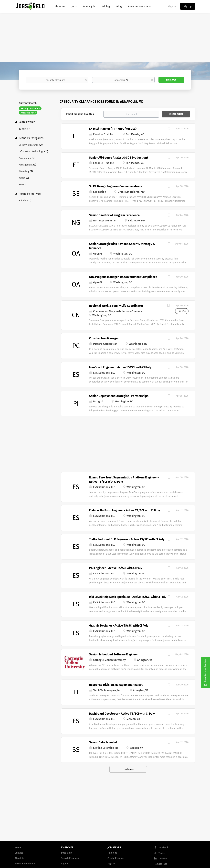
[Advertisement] (105, 37)
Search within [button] (27, 122)
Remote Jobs (161, 864)
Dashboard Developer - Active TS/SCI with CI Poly (122, 714)
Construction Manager (104, 338)
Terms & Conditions (25, 864)
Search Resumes (70, 858)
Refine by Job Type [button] (29, 194)
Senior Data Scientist (103, 742)
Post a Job (66, 853)
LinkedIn (163, 859)
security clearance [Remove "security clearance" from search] (29, 108)
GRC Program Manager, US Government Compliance (123, 277)
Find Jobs (171, 80)
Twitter (162, 853)
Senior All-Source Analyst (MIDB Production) (118, 158)
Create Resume (116, 858)
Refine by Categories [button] (31, 138)
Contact (19, 853)
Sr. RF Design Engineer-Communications (115, 186)
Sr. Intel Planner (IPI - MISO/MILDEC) (113, 129)
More (22, 185)
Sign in (172, 6)
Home (18, 848)
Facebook (163, 848)
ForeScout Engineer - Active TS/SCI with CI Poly (120, 367)
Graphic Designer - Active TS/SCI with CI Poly (119, 626)
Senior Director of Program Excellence (114, 215)
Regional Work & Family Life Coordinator (116, 306)
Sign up (188, 6)
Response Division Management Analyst (116, 685)
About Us (19, 858)
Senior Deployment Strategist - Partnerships (119, 396)
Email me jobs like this (80, 114)
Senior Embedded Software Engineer (113, 654)
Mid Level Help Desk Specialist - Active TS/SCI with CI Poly (128, 597)
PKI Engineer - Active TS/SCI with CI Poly (116, 568)
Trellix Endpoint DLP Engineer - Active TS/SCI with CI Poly (127, 539)
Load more (128, 769)
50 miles (24, 129)
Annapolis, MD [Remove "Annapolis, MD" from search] (27, 113)
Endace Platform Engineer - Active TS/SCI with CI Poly (124, 510)
